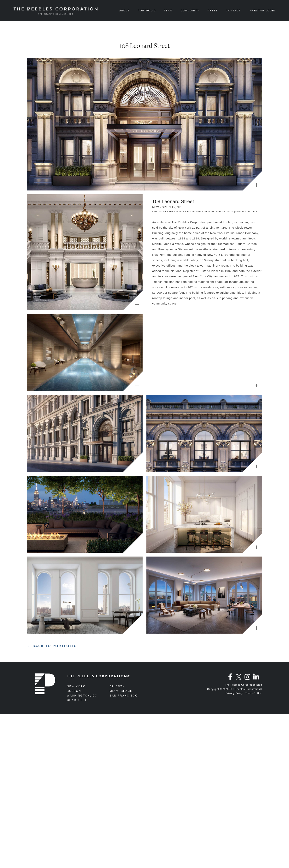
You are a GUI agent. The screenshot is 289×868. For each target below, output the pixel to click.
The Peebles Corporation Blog (243, 685)
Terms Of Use (254, 693)
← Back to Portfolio (52, 646)
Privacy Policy (234, 693)
